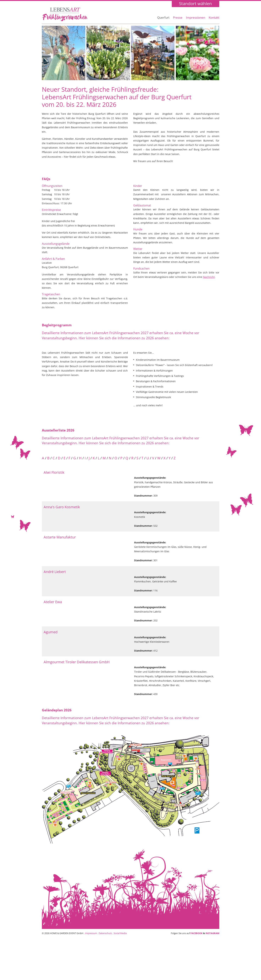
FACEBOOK (197, 933)
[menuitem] (163, 19)
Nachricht (209, 277)
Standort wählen (195, 4)
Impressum (91, 933)
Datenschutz (105, 933)
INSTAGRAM (212, 933)
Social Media (120, 933)
